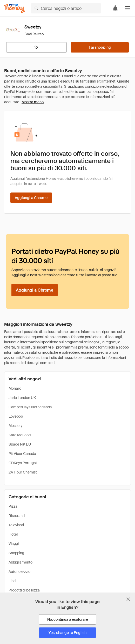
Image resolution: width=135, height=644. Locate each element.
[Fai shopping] (100, 47)
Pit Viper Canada (22, 454)
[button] (128, 8)
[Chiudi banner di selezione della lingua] (128, 599)
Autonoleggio (19, 572)
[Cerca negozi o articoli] (66, 8)
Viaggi (14, 544)
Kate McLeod (20, 435)
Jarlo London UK (22, 398)
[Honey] (15, 8)
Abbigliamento (21, 562)
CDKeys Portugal (23, 463)
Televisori (16, 525)
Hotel (13, 534)
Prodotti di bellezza (24, 590)
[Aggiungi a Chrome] (31, 198)
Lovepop (16, 416)
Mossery (16, 426)
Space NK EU (20, 444)
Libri (12, 581)
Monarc (15, 388)
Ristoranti (17, 516)
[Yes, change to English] (67, 633)
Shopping (16, 553)
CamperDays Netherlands (30, 407)
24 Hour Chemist (23, 472)
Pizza (13, 506)
